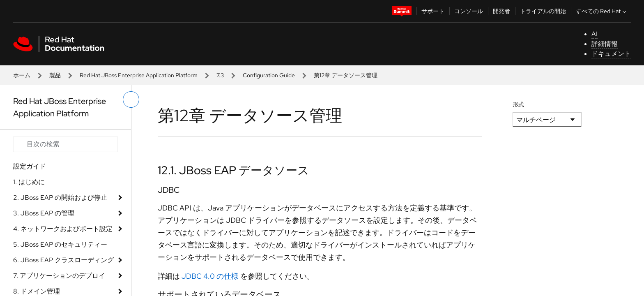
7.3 (220, 75)
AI (595, 34)
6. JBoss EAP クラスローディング (63, 260)
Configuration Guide (269, 75)
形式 (518, 104)
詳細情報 (605, 44)
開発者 (501, 11)
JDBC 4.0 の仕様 (210, 276)
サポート (433, 11)
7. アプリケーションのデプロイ (59, 276)
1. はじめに (29, 182)
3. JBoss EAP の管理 (44, 213)
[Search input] (66, 144)
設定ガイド (30, 166)
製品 (55, 75)
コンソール (469, 11)
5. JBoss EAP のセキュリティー (60, 244)
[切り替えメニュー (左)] (131, 99)
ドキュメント (611, 54)
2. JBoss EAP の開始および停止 (60, 198)
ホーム (22, 75)
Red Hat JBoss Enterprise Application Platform (139, 75)
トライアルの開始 (543, 11)
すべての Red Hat (602, 11)
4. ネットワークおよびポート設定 (63, 229)
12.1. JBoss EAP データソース (233, 170)
